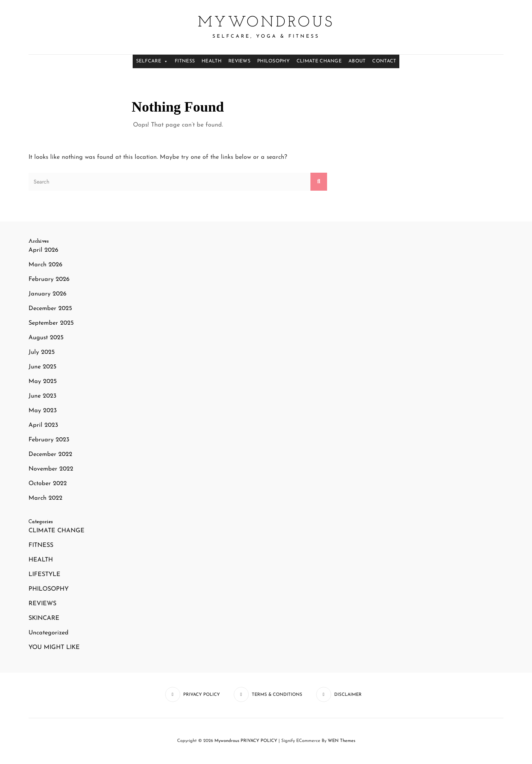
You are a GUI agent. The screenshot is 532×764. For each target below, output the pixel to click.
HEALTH (212, 61)
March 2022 (45, 498)
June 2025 (42, 367)
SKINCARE (44, 618)
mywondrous (266, 23)
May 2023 (43, 411)
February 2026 (49, 279)
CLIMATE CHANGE (319, 61)
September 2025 (51, 323)
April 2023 (43, 425)
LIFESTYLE (44, 575)
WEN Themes (341, 741)
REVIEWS (239, 61)
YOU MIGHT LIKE (54, 647)
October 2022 (48, 484)
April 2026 (43, 250)
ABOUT (357, 61)
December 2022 (50, 454)
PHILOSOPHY (273, 61)
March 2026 (45, 265)
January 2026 (47, 294)
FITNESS (185, 61)
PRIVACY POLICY (259, 741)
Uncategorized (49, 633)
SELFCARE (152, 61)
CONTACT (384, 61)
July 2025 (42, 352)
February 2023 (49, 440)
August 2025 (46, 338)
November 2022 (51, 469)
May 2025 (43, 381)
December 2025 (50, 309)
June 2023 (42, 396)
